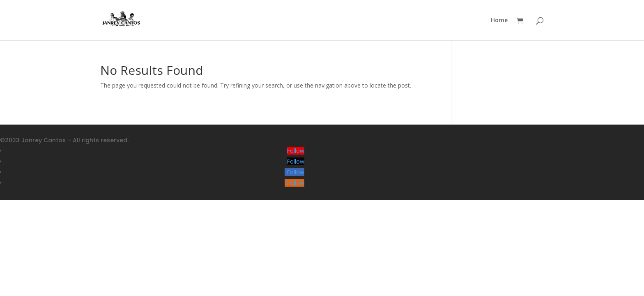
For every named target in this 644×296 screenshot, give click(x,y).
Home (499, 21)
